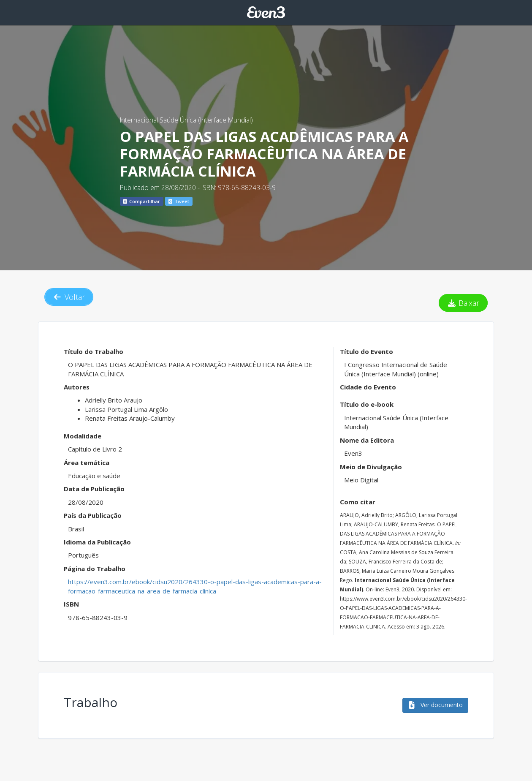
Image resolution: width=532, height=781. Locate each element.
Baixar (463, 303)
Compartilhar (142, 201)
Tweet (179, 201)
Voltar (69, 297)
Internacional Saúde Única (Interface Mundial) (186, 120)
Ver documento (435, 705)
